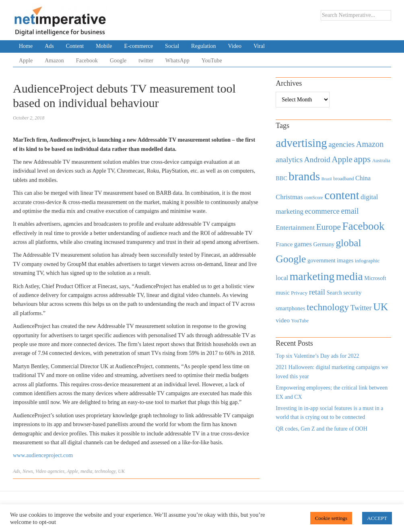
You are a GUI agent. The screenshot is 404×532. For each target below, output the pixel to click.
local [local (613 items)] (282, 278)
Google (118, 61)
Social (172, 46)
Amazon (54, 61)
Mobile (104, 46)
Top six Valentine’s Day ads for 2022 (317, 356)
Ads (49, 46)
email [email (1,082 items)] (350, 211)
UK (121, 471)
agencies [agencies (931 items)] (341, 144)
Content (75, 46)
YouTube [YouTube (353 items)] (300, 321)
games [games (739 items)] (303, 244)
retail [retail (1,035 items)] (317, 292)
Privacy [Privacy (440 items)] (299, 293)
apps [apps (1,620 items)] (362, 159)
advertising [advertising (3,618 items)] (301, 143)
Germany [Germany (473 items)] (324, 244)
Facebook (87, 61)
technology (105, 471)
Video (235, 46)
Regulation (203, 46)
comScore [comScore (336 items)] (314, 198)
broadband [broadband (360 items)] (343, 179)
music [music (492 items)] (282, 293)
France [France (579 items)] (284, 244)
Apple (26, 61)
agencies (56, 471)
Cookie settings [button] (331, 518)
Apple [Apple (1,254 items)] (342, 159)
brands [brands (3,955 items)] (304, 176)
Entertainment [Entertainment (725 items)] (295, 228)
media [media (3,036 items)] (349, 276)
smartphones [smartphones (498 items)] (290, 308)
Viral (259, 46)
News (28, 471)
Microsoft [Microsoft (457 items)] (375, 278)
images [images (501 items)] (345, 260)
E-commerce (139, 46)
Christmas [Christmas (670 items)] (289, 197)
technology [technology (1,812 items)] (328, 307)
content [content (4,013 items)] (342, 195)
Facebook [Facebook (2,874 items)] (363, 226)
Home (26, 46)
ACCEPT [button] (377, 518)
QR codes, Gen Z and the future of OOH (321, 429)
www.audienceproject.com (43, 455)
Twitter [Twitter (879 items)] (361, 308)
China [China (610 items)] (363, 178)
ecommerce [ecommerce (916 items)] (322, 211)
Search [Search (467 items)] (334, 293)
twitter (146, 61)
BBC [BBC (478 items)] (281, 178)
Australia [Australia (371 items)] (381, 161)
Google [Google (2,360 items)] (291, 259)
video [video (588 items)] (283, 320)
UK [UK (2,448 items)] (380, 307)
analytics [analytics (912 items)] (289, 160)
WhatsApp (177, 61)
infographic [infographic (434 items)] (367, 261)
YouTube (212, 61)
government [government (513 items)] (322, 260)
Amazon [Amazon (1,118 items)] (370, 144)
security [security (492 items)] (352, 293)
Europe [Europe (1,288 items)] (329, 227)
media (86, 471)
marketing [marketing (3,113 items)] (312, 276)
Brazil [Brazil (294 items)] (327, 179)
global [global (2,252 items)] (349, 243)
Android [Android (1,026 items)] (317, 160)
